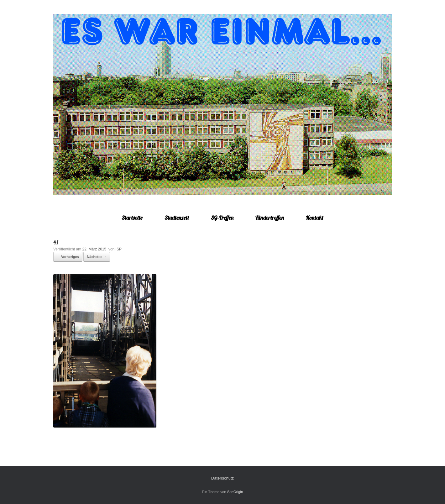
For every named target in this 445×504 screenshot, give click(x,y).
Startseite (132, 218)
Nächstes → (97, 257)
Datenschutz (223, 478)
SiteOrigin (235, 492)
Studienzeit (177, 218)
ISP (119, 249)
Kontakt (315, 218)
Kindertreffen (270, 218)
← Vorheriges (68, 257)
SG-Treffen (222, 218)
